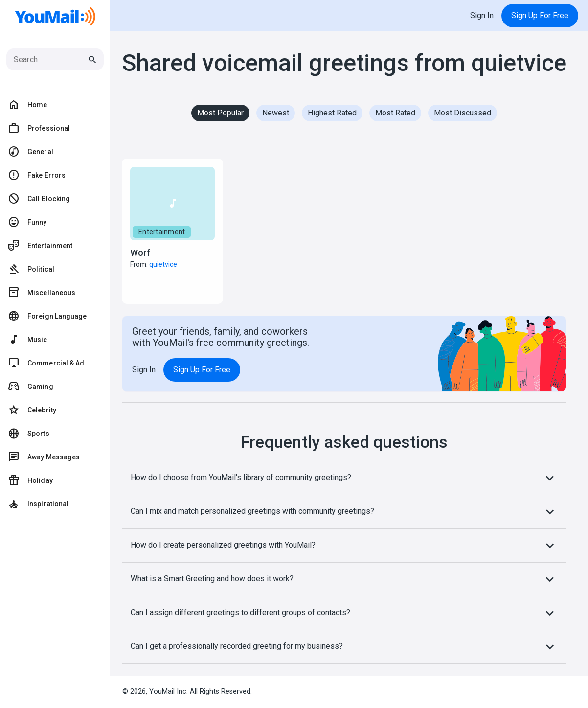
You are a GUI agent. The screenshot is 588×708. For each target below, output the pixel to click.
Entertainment (162, 232)
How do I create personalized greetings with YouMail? (344, 546)
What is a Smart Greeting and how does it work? (344, 579)
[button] (172, 231)
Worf (140, 253)
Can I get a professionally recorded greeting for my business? (344, 647)
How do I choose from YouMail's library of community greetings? (344, 478)
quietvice (163, 264)
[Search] (50, 60)
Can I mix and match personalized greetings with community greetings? (344, 512)
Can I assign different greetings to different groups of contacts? (344, 613)
